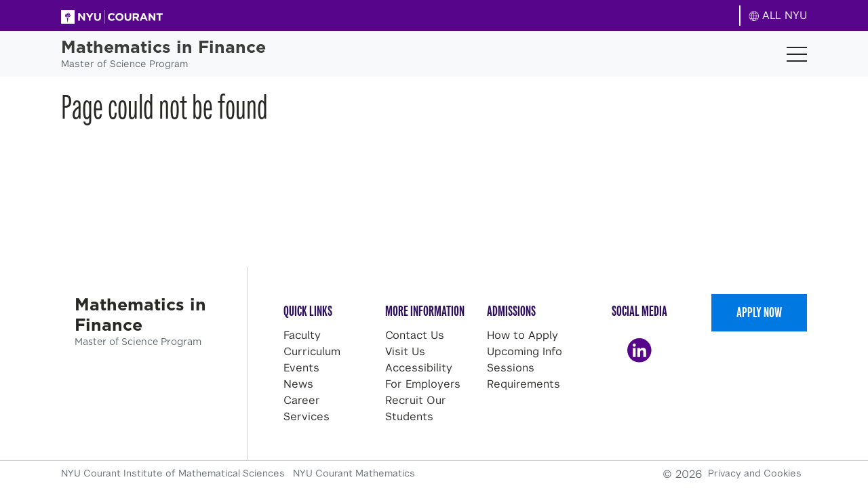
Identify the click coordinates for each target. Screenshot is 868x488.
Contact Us (415, 335)
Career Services (307, 408)
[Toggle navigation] (797, 54)
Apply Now (759, 312)
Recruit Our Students (416, 408)
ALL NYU (778, 15)
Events (301, 368)
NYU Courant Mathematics (354, 473)
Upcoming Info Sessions (525, 360)
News (298, 384)
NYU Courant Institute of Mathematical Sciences (174, 473)
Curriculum (312, 351)
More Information (425, 311)
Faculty (302, 335)
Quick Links (308, 311)
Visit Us (405, 351)
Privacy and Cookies (755, 473)
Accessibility (419, 368)
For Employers (423, 384)
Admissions (511, 311)
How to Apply (522, 335)
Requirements (524, 384)
